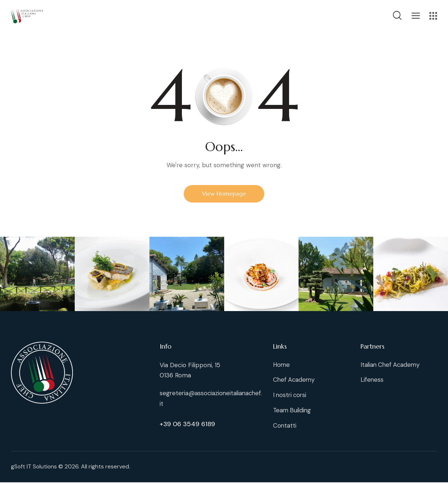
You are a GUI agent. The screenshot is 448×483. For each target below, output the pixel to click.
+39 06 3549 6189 (187, 424)
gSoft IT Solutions (34, 468)
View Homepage (224, 194)
